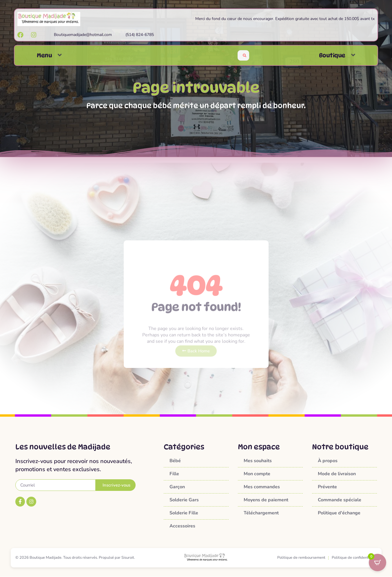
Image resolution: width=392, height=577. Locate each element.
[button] (60, 55)
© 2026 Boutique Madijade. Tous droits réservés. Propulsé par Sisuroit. (75, 558)
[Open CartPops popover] (378, 563)
